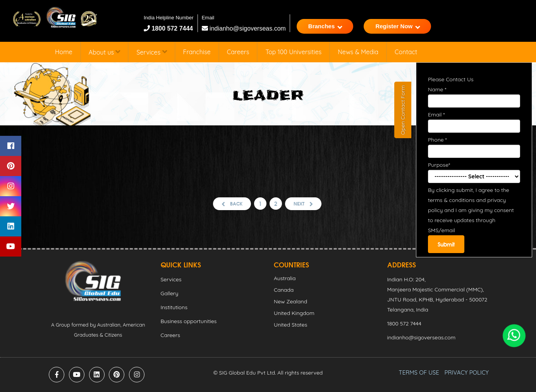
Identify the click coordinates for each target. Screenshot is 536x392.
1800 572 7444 (171, 28)
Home (64, 52)
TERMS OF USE (419, 372)
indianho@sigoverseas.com (244, 28)
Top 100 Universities (293, 52)
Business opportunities (189, 321)
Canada (284, 290)
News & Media (358, 52)
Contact (406, 52)
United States (290, 325)
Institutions (174, 307)
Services (151, 52)
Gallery (170, 293)
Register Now (398, 26)
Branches (325, 26)
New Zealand (290, 301)
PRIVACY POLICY (467, 372)
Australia (285, 278)
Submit (446, 244)
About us (105, 52)
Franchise (197, 52)
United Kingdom (294, 313)
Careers (238, 52)
